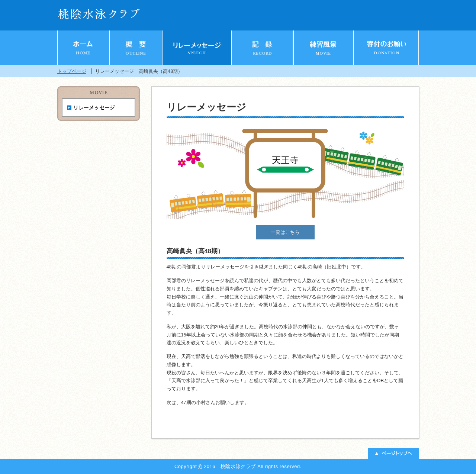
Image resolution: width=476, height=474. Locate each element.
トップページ (72, 71)
